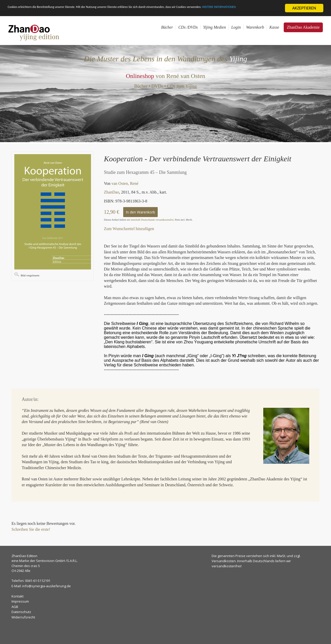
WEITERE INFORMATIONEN (31, 12)
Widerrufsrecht (23, 617)
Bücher (167, 27)
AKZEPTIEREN (304, 8)
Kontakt (18, 596)
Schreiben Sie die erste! (31, 529)
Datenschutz (21, 612)
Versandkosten (224, 561)
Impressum (20, 601)
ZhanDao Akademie (303, 27)
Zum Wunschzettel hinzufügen (129, 228)
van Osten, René (125, 183)
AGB (15, 606)
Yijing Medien (215, 27)
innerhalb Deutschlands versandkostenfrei (152, 220)
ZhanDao (112, 192)
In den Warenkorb (140, 212)
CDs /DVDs (188, 27)
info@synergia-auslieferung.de (47, 586)
